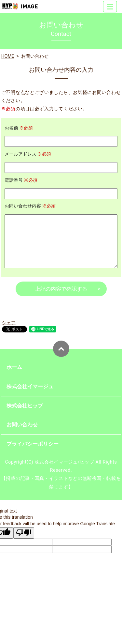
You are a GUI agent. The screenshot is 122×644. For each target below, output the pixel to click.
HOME (8, 56)
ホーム (14, 367)
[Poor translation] (24, 533)
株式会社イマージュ (30, 386)
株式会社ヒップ (25, 406)
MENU (110, 9)
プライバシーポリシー (33, 444)
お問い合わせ (22, 425)
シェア (9, 323)
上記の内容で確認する (61, 289)
